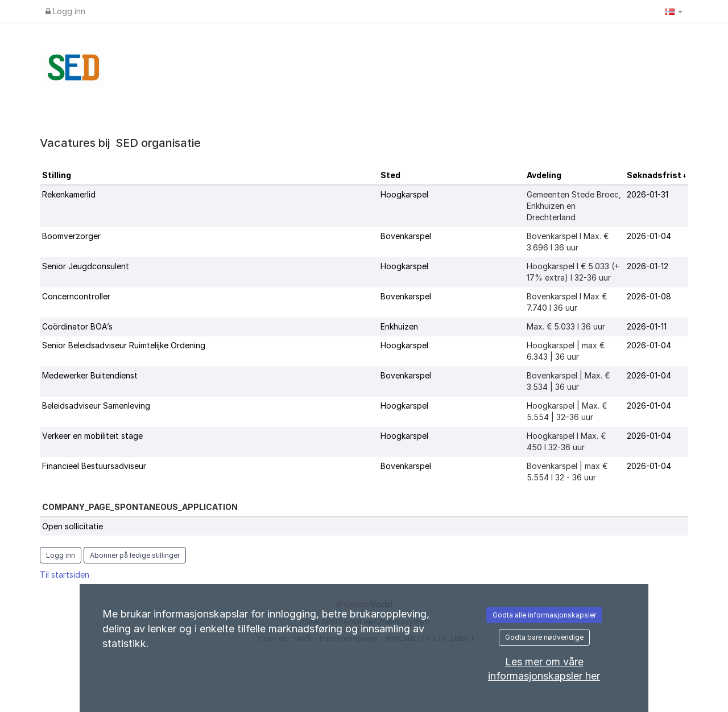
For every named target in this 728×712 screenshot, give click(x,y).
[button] (674, 11)
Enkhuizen (399, 326)
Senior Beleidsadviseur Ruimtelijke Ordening (124, 345)
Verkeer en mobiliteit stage (92, 436)
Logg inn (65, 11)
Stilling (57, 175)
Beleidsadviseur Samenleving (96, 406)
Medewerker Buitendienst (90, 375)
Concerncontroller (76, 296)
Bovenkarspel (406, 236)
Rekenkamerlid (69, 194)
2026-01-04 (649, 236)
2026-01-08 (649, 296)
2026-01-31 (648, 194)
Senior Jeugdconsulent (86, 266)
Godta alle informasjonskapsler (544, 615)
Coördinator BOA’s (77, 326)
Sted (390, 175)
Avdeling (544, 175)
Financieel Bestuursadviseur (94, 466)
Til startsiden (65, 575)
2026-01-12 (648, 266)
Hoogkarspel (404, 194)
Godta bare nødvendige (544, 637)
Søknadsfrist (655, 175)
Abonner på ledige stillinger (135, 555)
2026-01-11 (647, 326)
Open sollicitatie (73, 526)
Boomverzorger (71, 236)
